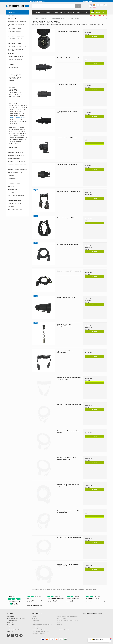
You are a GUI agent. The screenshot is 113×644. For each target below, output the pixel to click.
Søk (78, 6)
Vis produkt (95, 36)
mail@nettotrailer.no (16, 630)
